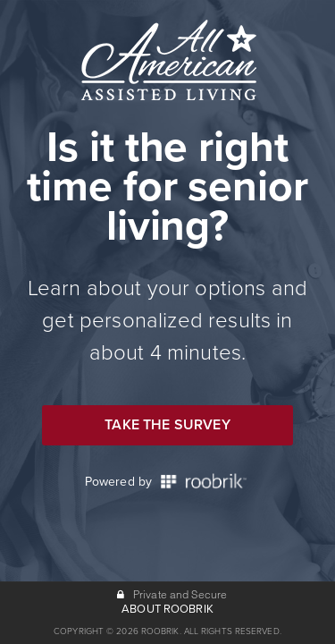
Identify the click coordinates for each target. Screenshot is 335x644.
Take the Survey (167, 425)
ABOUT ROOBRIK (167, 609)
